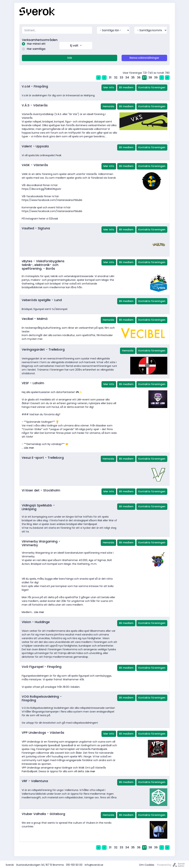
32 (116, 77)
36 (139, 77)
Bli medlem (126, 87)
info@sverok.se (94, 864)
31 (110, 77)
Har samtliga (33, 48)
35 (133, 77)
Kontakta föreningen (152, 87)
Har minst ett (33, 43)
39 (156, 77)
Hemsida (108, 105)
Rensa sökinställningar (144, 57)
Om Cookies (147, 864)
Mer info (109, 87)
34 (127, 77)
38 (150, 77)
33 (121, 77)
